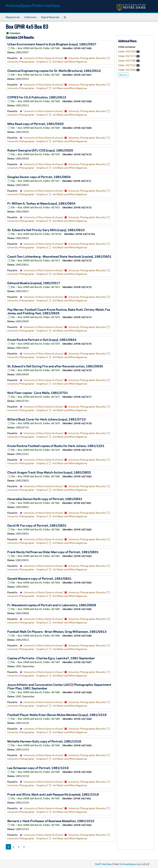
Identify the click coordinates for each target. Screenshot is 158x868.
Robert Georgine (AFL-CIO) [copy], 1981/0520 (40, 150)
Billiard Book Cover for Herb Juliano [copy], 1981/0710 (46, 419)
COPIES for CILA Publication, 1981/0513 (37, 97)
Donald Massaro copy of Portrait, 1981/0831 (39, 578)
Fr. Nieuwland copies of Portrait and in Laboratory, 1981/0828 (52, 605)
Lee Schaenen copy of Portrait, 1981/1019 (38, 768)
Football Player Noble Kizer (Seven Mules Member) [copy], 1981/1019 (57, 715)
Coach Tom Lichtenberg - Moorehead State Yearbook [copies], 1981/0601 (59, 256)
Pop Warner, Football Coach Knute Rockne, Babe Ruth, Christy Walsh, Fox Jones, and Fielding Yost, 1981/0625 (59, 311)
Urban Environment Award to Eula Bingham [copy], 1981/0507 (52, 44)
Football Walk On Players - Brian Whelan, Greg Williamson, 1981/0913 (57, 631)
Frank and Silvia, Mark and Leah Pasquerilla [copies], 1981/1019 (53, 794)
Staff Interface (103, 864)
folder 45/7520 (127, 51)
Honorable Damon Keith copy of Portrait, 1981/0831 (45, 499)
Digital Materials (50, 17)
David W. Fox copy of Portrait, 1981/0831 (37, 525)
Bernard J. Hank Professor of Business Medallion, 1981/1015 (51, 821)
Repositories (13, 17)
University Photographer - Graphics (27, 62)
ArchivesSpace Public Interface (33, 5)
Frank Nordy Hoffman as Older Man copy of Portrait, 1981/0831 (53, 552)
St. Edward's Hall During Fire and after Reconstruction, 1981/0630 (55, 366)
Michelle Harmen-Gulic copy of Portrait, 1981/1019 (44, 741)
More (123, 75)
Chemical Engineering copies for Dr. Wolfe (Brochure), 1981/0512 (54, 71)
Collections (30, 17)
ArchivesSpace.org (130, 864)
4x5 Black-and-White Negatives (70, 62)
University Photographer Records (87, 58)
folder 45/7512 (127, 65)
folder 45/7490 (127, 61)
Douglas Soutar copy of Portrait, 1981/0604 (39, 177)
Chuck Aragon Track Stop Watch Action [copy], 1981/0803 (49, 472)
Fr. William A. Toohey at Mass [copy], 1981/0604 (41, 203)
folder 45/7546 (127, 70)
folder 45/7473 (127, 56)
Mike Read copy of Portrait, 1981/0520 (36, 124)
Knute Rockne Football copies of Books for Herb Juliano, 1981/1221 (56, 446)
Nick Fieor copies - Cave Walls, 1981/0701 (38, 393)
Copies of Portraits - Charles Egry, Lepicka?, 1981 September (51, 658)
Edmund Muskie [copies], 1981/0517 (34, 283)
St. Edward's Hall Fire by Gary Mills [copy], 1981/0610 (46, 230)
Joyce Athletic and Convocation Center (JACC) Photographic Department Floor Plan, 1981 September (59, 686)
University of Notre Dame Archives (43, 58)
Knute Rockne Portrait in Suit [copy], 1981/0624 (42, 340)
